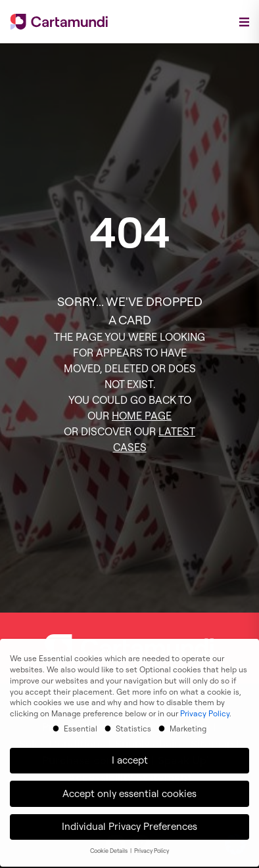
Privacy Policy (205, 708)
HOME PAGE (142, 416)
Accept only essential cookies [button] (129, 788)
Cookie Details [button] (109, 845)
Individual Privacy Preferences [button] (129, 821)
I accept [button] (130, 755)
